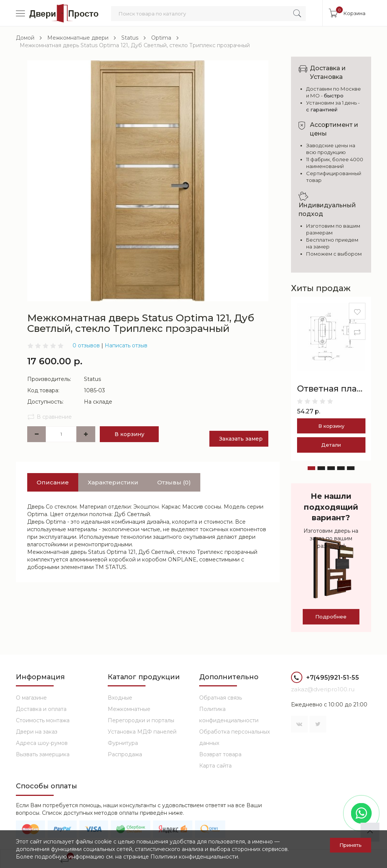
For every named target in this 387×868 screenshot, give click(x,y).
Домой (25, 38)
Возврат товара (220, 754)
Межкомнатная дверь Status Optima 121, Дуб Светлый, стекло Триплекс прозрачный (135, 45)
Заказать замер (241, 439)
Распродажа (125, 754)
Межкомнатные (129, 709)
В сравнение (50, 417)
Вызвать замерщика (43, 754)
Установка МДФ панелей (142, 732)
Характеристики (113, 482)
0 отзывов (86, 345)
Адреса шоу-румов (42, 743)
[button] (311, 468)
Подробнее (331, 617)
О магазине (31, 698)
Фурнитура (123, 743)
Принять (351, 845)
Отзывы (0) (174, 482)
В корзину (129, 434)
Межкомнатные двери (78, 38)
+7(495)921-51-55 (325, 678)
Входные (120, 698)
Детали (331, 445)
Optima (161, 38)
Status (130, 38)
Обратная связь (221, 698)
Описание (53, 482)
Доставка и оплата (41, 709)
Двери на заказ (37, 732)
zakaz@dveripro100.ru (323, 689)
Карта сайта (215, 766)
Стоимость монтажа (43, 720)
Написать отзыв (126, 345)
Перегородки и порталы (141, 720)
